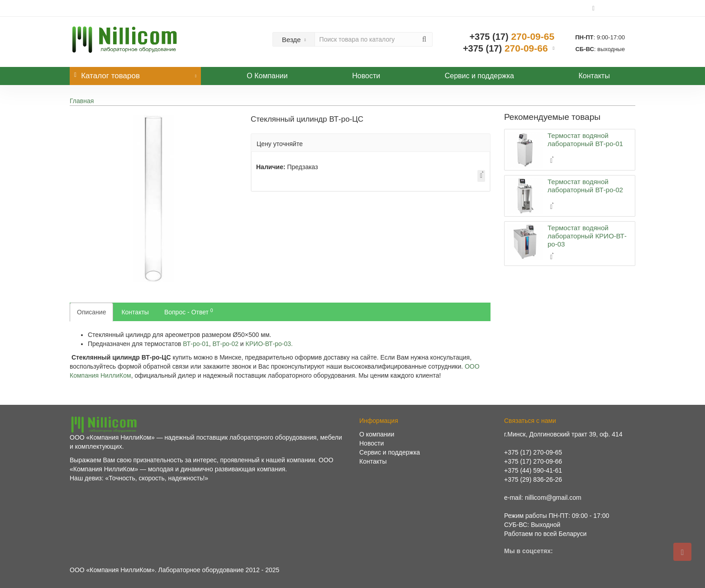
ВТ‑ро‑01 (196, 344)
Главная (82, 101)
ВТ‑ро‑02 (226, 344)
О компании (377, 434)
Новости (366, 76)
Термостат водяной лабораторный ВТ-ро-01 (585, 140)
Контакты (594, 76)
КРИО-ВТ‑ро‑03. (269, 344)
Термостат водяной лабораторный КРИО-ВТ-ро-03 (587, 236)
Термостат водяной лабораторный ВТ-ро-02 (585, 186)
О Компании (267, 76)
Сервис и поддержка (479, 76)
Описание (91, 312)
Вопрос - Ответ (189, 312)
